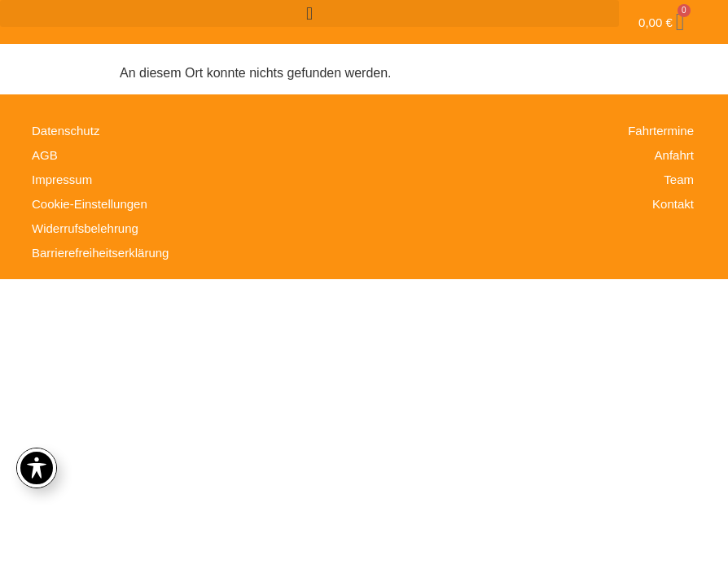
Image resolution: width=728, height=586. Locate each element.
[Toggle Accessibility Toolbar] (37, 468)
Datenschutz (66, 131)
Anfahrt (674, 155)
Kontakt (673, 204)
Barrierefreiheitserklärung (100, 253)
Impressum (62, 179)
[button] (309, 13)
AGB (45, 155)
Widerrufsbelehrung (85, 228)
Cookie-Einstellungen (90, 204)
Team (679, 179)
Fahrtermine (661, 131)
